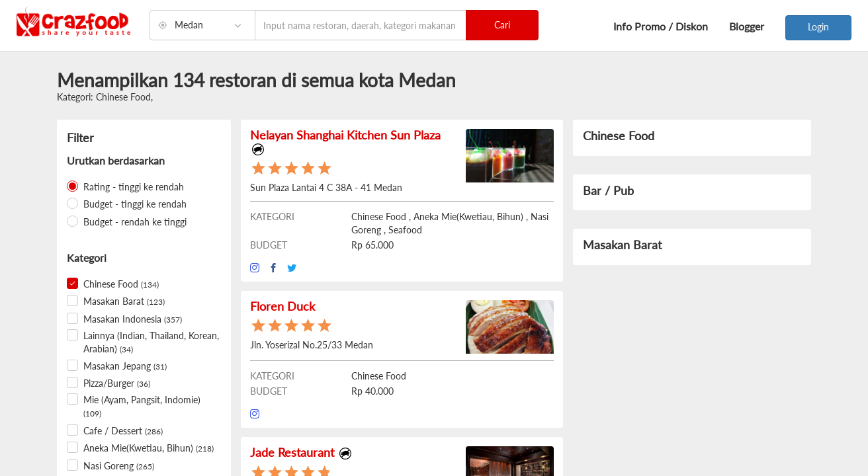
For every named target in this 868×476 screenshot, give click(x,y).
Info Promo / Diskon (661, 26)
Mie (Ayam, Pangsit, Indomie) (142, 406)
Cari (502, 25)
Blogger (747, 26)
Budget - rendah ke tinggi (135, 222)
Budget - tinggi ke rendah (135, 204)
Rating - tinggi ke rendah (134, 187)
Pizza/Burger (117, 383)
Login (818, 27)
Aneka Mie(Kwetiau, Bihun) (149, 448)
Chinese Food (121, 284)
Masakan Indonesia (133, 319)
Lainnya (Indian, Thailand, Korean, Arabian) (151, 342)
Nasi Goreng (119, 466)
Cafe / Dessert (123, 431)
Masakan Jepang (125, 366)
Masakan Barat (124, 301)
